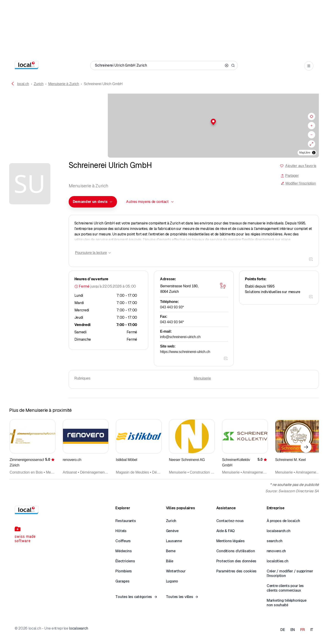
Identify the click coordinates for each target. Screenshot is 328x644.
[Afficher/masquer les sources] (314, 153)
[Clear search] (227, 65)
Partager (290, 176)
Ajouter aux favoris (301, 166)
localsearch (78, 628)
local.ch (23, 84)
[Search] (233, 65)
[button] (164, 122)
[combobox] (93, 202)
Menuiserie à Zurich (64, 84)
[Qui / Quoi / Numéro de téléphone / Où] (159, 65)
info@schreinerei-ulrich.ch (180, 337)
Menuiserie (202, 378)
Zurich (39, 84)
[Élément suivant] (306, 447)
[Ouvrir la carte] (223, 286)
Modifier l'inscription (298, 183)
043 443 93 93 (172, 307)
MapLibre (305, 153)
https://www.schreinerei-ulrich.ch (185, 352)
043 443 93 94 (172, 322)
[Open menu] (309, 66)
